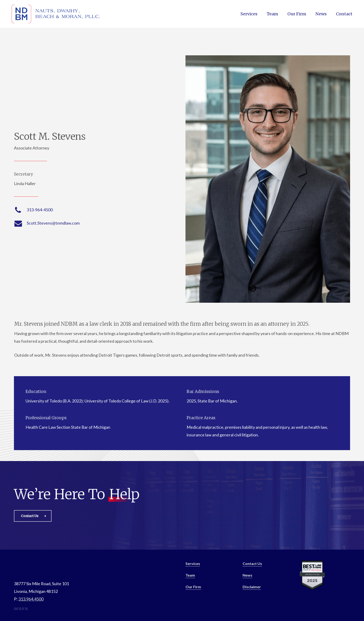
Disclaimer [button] (252, 587)
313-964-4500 (40, 210)
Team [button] (190, 575)
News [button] (247, 575)
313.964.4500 (31, 599)
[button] (33, 516)
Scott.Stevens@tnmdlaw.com (53, 223)
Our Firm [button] (193, 587)
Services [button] (193, 563)
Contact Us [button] (252, 563)
